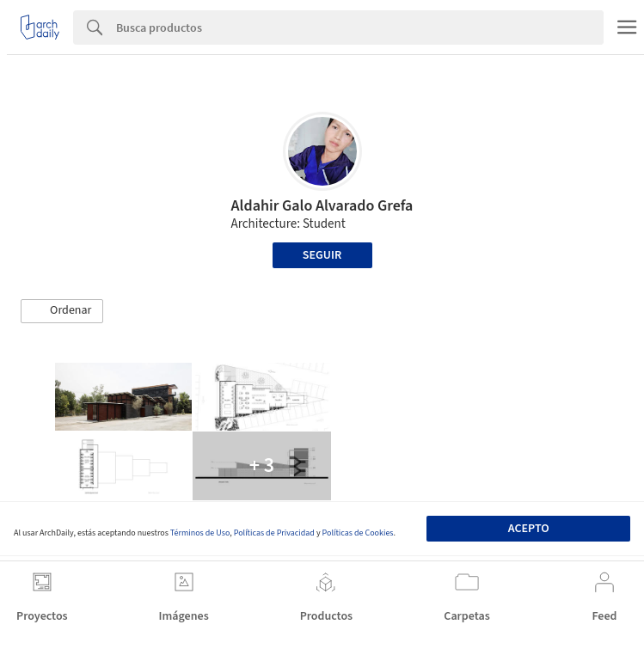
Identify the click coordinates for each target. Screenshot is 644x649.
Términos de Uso (200, 533)
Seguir (322, 255)
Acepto (529, 529)
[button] (62, 311)
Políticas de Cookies (358, 533)
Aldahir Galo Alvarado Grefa (322, 206)
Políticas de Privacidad (274, 533)
